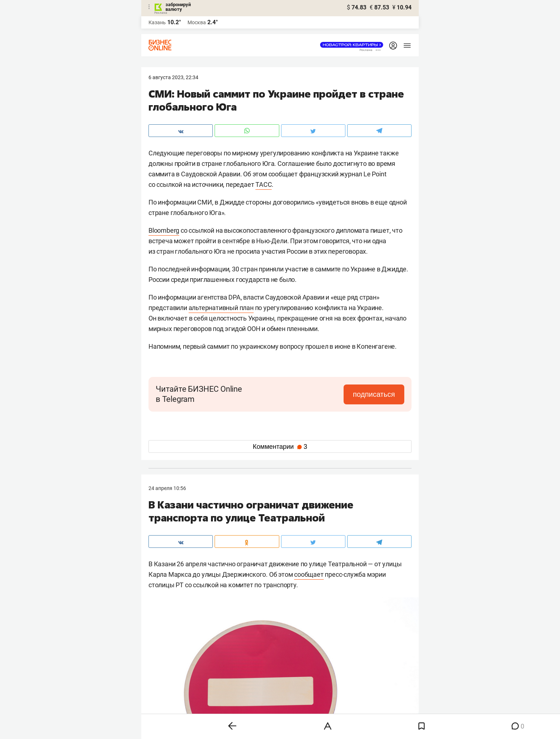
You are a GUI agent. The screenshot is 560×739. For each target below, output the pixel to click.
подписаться (374, 394)
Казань (157, 22)
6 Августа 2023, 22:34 (173, 77)
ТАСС (264, 184)
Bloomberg (164, 230)
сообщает (309, 574)
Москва (197, 22)
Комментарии (280, 447)
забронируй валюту (178, 7)
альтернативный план (221, 308)
